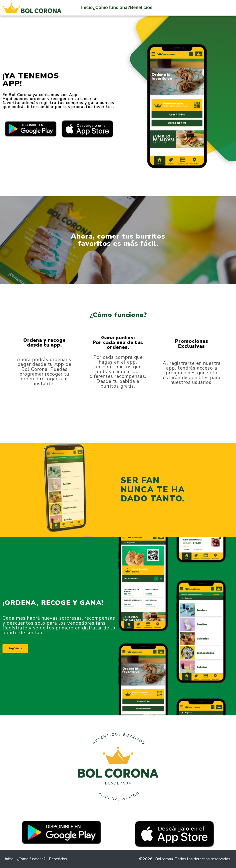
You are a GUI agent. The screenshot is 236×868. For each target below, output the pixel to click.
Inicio (87, 8)
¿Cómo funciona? (111, 8)
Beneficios (141, 8)
